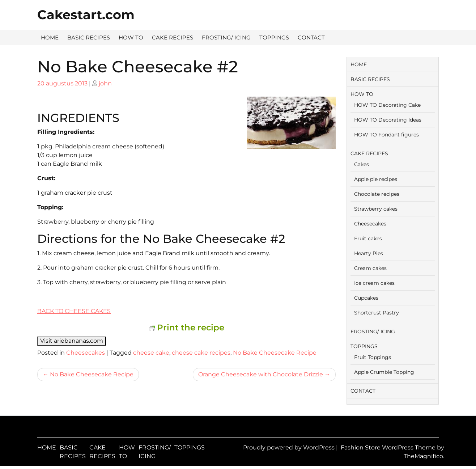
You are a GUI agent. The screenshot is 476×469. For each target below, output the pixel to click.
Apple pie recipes (376, 179)
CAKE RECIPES (173, 37)
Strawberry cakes (376, 209)
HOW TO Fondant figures (386, 135)
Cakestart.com (86, 15)
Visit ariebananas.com (72, 341)
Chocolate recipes (377, 194)
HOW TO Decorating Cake (387, 105)
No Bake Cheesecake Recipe (275, 353)
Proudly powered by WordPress (290, 447)
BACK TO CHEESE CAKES (74, 311)
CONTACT (311, 37)
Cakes (362, 164)
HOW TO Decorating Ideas (388, 120)
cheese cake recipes (201, 353)
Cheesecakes (86, 353)
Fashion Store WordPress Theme (389, 447)
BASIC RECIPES (89, 37)
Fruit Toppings (373, 357)
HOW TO (131, 37)
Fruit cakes (368, 238)
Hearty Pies (369, 253)
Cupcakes (366, 298)
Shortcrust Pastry (377, 313)
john (105, 83)
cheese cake (151, 353)
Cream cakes (370, 268)
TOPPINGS (274, 37)
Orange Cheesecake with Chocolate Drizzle (261, 374)
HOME (50, 37)
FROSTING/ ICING (226, 37)
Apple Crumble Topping (384, 372)
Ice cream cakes (374, 283)
